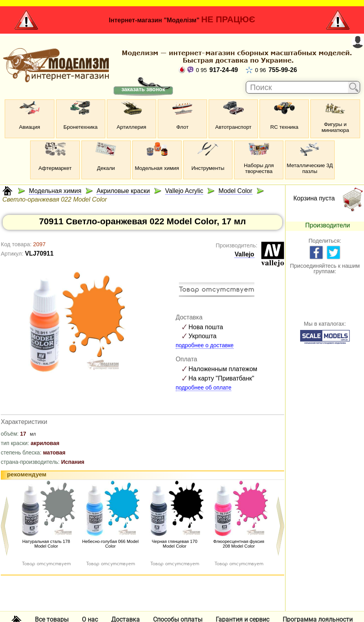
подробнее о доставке (205, 345)
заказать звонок (143, 89)
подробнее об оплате (204, 388)
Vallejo (244, 254)
